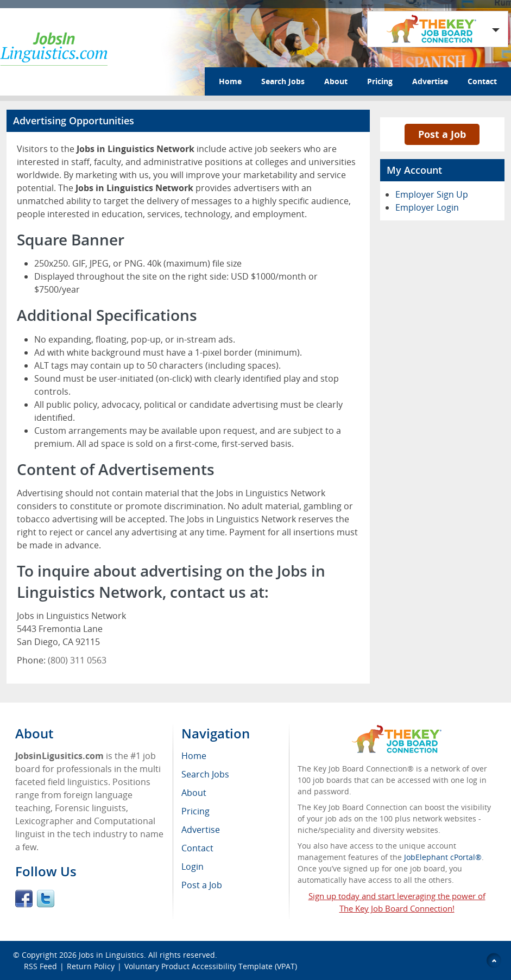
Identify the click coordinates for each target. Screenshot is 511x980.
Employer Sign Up (432, 194)
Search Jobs (283, 81)
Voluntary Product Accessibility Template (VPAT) (211, 966)
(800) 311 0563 (77, 660)
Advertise (430, 81)
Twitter (46, 899)
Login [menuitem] (193, 867)
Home (230, 81)
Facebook (24, 899)
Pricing (380, 81)
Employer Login (427, 207)
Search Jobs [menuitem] (205, 774)
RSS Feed (40, 966)
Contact (482, 81)
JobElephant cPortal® (443, 857)
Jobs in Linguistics (111, 955)
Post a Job (442, 134)
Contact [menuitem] (197, 848)
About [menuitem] (194, 793)
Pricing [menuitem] (195, 811)
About (336, 81)
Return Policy (91, 966)
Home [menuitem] (194, 756)
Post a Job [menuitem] (202, 885)
